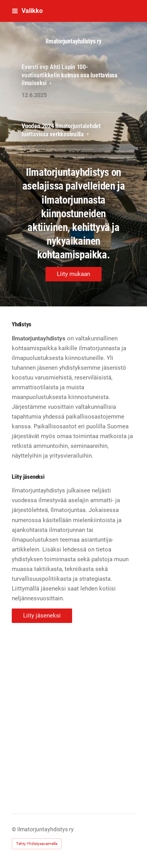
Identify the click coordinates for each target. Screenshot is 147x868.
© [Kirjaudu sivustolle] (15, 829)
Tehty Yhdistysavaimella (37, 844)
